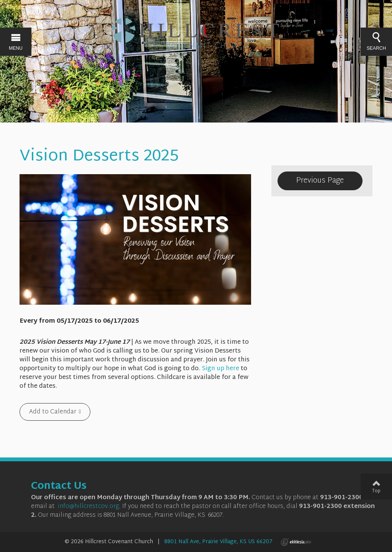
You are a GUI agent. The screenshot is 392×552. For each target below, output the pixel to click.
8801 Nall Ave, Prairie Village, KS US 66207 (218, 542)
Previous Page (320, 181)
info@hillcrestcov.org (88, 507)
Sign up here (220, 369)
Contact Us (59, 487)
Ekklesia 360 (296, 542)
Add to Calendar (53, 412)
